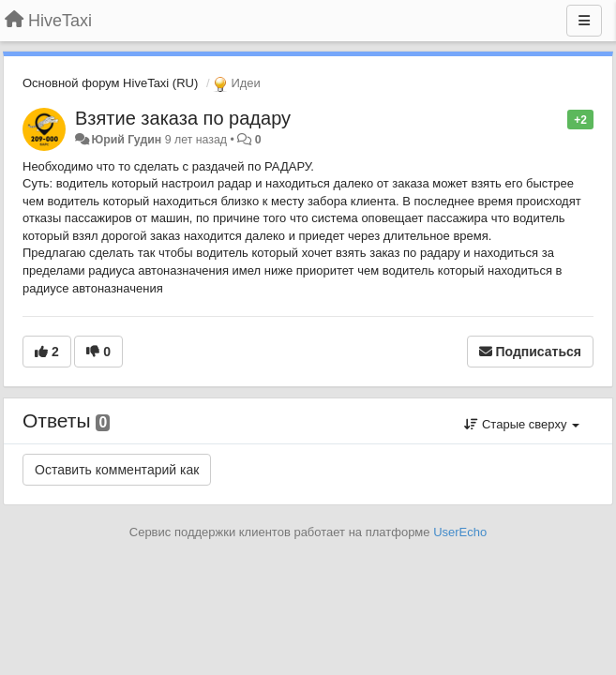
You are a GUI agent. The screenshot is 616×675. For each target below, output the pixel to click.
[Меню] (584, 21)
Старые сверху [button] (522, 424)
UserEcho (460, 532)
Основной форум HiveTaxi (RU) (110, 83)
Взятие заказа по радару (183, 118)
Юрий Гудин (126, 140)
